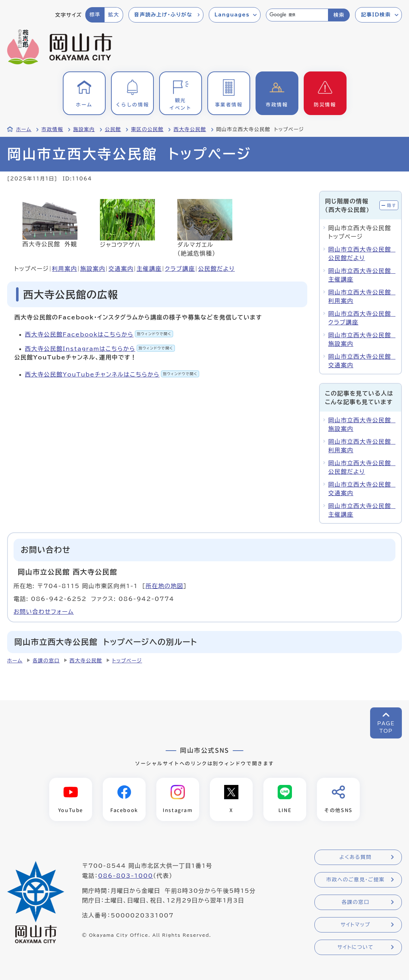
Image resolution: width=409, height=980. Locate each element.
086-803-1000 (126, 876)
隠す (392, 205)
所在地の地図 (165, 586)
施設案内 (84, 129)
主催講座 (149, 269)
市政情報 (52, 129)
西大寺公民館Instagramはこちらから (100, 349)
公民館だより (216, 269)
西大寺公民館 (190, 129)
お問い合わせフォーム (44, 612)
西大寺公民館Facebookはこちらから (99, 334)
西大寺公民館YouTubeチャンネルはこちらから (112, 374)
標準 (95, 15)
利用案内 (65, 269)
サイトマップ (355, 925)
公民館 (113, 129)
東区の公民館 (147, 129)
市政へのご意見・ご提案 (355, 880)
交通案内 (121, 269)
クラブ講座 (180, 269)
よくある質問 (355, 857)
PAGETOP (386, 727)
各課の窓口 (46, 661)
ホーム (24, 129)
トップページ (127, 661)
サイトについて (355, 947)
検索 (339, 15)
